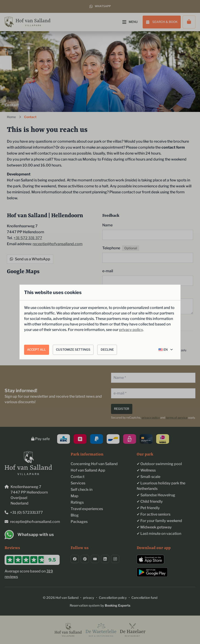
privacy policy (131, 330)
